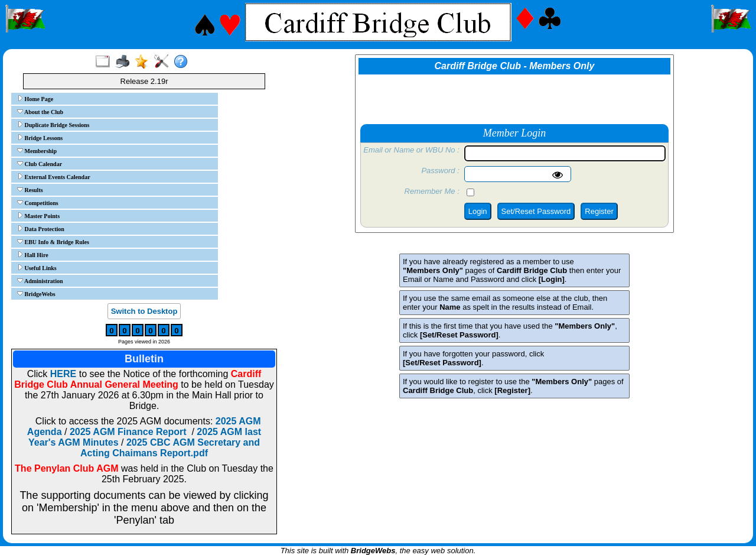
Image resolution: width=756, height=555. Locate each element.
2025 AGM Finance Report (128, 432)
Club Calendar (40, 164)
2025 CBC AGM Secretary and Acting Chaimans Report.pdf (170, 448)
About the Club (40, 112)
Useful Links (37, 268)
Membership (37, 151)
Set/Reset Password (536, 211)
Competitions (38, 203)
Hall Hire (33, 255)
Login (478, 211)
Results (30, 190)
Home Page (35, 99)
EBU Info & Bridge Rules (53, 242)
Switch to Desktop (144, 311)
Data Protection (41, 229)
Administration (40, 281)
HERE (63, 374)
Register (599, 211)
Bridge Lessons (40, 138)
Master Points (38, 216)
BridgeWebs (36, 294)
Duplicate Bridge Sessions (53, 125)
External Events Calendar (54, 177)
